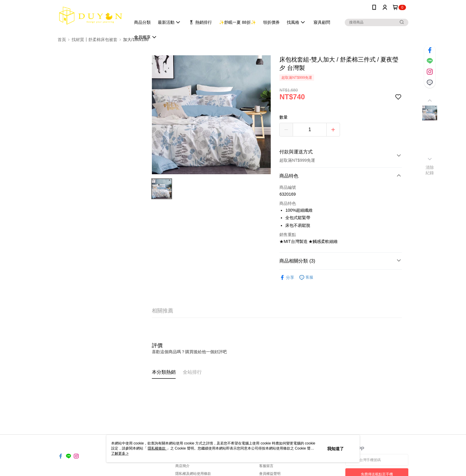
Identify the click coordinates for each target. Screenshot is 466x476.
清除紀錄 (430, 170)
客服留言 (266, 466)
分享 (287, 278)
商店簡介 (182, 466)
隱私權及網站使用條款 (193, 474)
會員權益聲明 (270, 474)
